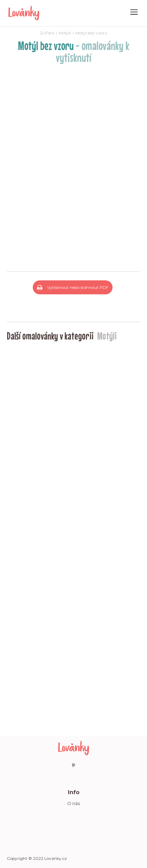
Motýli (65, 33)
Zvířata (47, 33)
